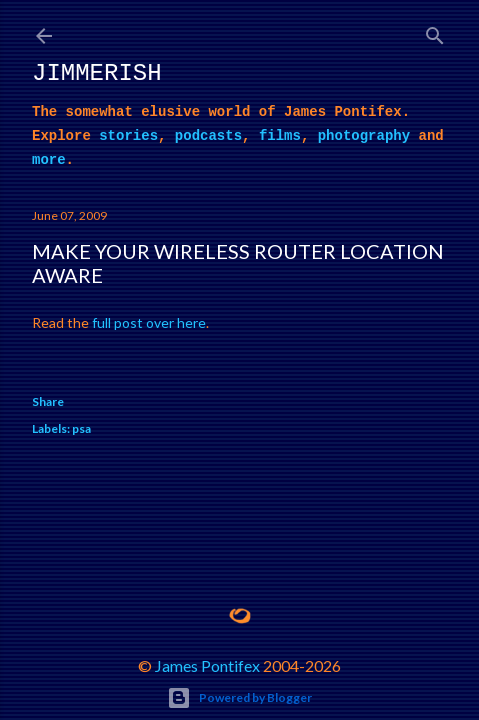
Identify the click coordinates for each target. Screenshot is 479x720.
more (49, 160)
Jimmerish (97, 73)
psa (81, 428)
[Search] (435, 31)
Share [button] (48, 401)
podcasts (208, 136)
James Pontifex (207, 665)
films (280, 136)
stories (128, 136)
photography (364, 136)
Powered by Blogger (239, 698)
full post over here (149, 322)
